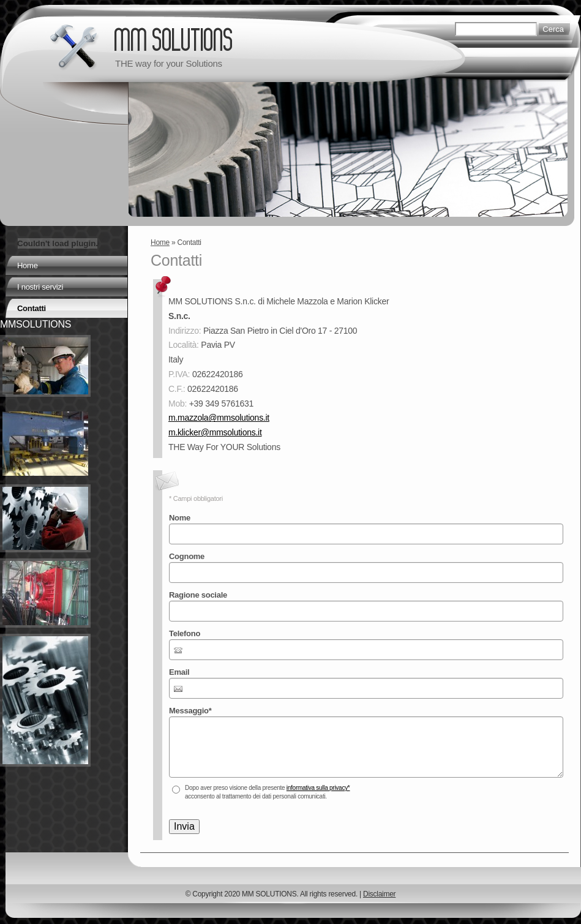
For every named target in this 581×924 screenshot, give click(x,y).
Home (160, 242)
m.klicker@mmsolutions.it (215, 432)
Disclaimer (379, 894)
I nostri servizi (40, 287)
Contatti (32, 308)
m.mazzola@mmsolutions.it (219, 418)
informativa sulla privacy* (318, 788)
